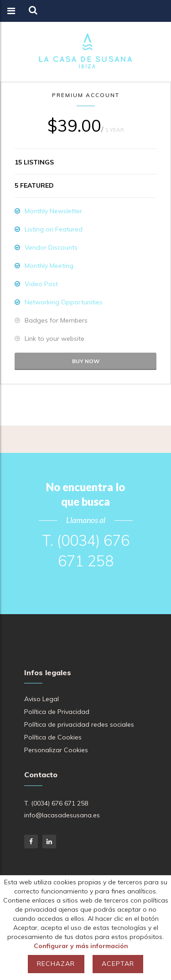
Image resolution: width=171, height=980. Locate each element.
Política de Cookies (53, 737)
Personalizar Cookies (56, 750)
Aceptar (118, 964)
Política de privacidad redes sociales (79, 724)
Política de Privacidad (57, 712)
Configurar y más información (81, 946)
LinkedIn (49, 841)
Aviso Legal (41, 699)
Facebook (31, 841)
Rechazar (56, 964)
